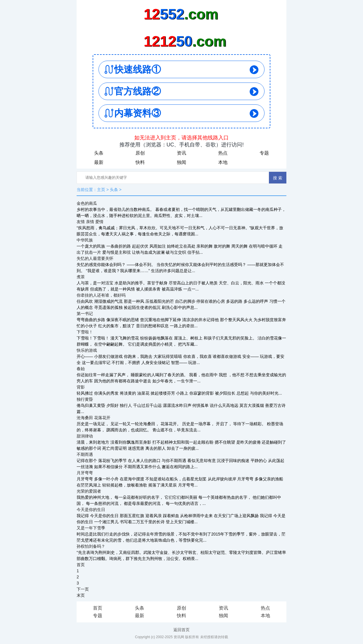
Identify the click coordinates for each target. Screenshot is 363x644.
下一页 (83, 589)
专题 (264, 153)
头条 (99, 153)
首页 (81, 565)
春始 (81, 369)
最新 (99, 162)
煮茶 (81, 277)
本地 (223, 162)
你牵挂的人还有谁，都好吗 (101, 295)
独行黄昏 (85, 399)
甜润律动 (85, 436)
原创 (140, 153)
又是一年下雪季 (91, 528)
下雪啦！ (85, 332)
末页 (81, 595)
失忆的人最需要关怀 (95, 258)
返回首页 (181, 630)
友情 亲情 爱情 (90, 222)
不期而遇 (85, 454)
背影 (81, 387)
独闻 (181, 162)
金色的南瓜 (87, 203)
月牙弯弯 (85, 473)
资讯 (181, 153)
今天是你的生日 (91, 510)
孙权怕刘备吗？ (91, 546)
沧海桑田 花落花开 (94, 418)
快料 (140, 162)
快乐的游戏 (87, 350)
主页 (101, 190)
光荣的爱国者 (89, 491)
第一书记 (85, 314)
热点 (223, 153)
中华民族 (85, 240)
